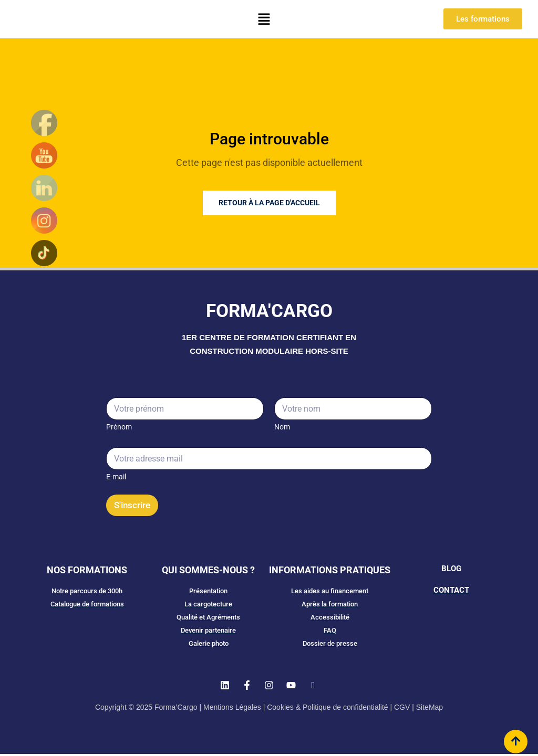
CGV (402, 709)
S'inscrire (132, 505)
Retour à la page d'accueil (269, 203)
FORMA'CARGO (269, 311)
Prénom (119, 427)
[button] (264, 19)
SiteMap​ (430, 709)
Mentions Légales (232, 709)
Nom (282, 427)
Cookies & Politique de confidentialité (327, 709)
